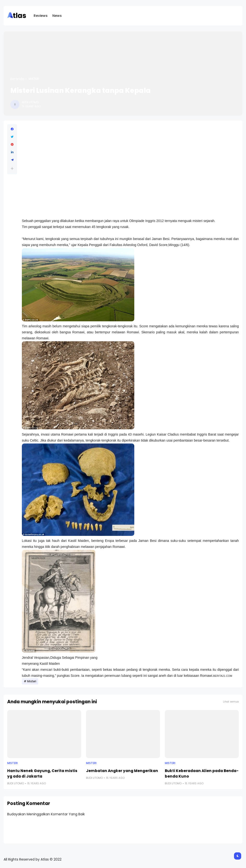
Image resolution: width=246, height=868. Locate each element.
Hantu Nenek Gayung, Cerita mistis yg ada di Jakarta (42, 773)
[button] (12, 168)
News (57, 16)
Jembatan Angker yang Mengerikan (122, 771)
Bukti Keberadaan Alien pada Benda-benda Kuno (202, 773)
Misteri (34, 79)
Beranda (17, 79)
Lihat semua (231, 702)
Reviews (41, 16)
